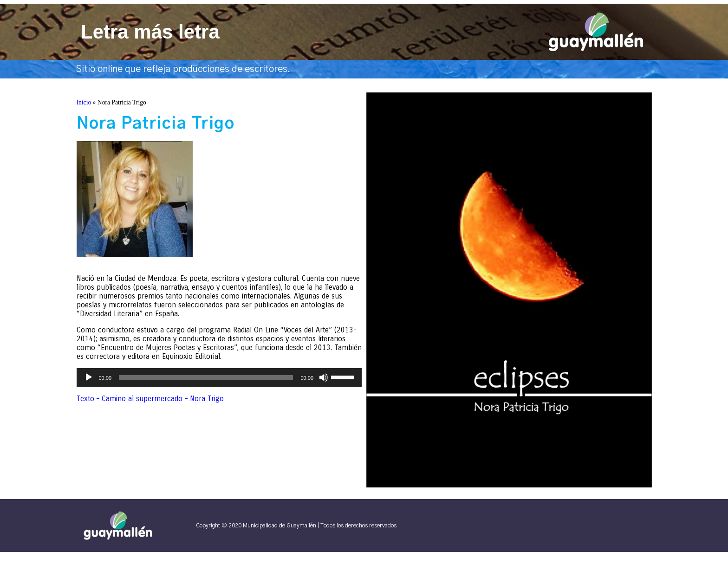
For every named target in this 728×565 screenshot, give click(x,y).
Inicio (84, 102)
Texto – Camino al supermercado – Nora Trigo (150, 399)
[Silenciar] (324, 377)
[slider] (206, 377)
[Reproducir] (89, 377)
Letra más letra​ (150, 32)
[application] (219, 377)
